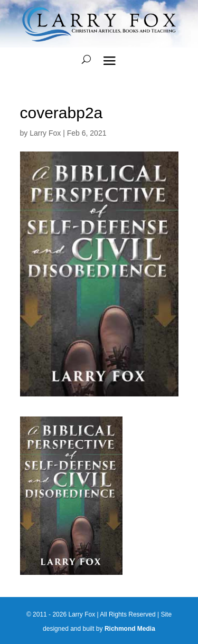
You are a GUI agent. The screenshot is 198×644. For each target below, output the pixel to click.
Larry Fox (45, 133)
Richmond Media (130, 629)
